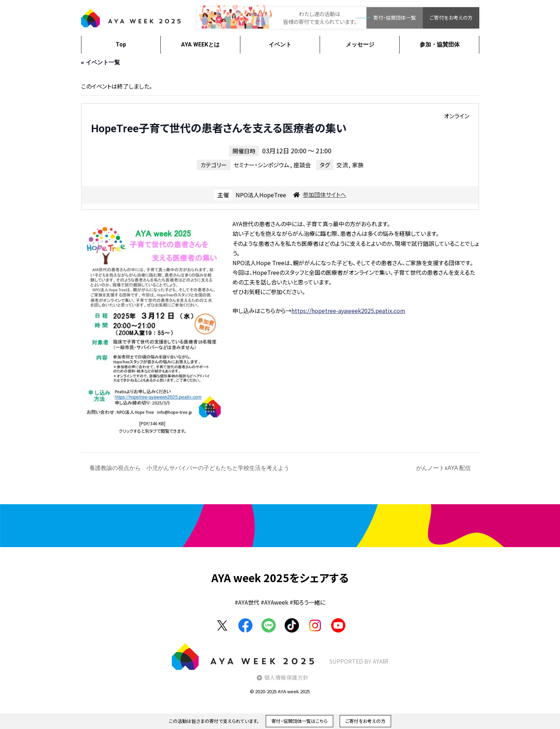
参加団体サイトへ (324, 194)
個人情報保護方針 (286, 677)
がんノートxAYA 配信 (444, 468)
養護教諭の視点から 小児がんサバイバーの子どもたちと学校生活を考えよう (189, 468)
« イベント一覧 (101, 62)
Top (121, 44)
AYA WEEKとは (200, 44)
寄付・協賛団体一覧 (394, 18)
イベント (280, 44)
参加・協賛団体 (440, 44)
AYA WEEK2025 (131, 18)
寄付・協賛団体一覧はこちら (299, 721)
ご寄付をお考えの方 (451, 18)
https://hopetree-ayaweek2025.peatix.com (348, 311)
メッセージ (360, 44)
